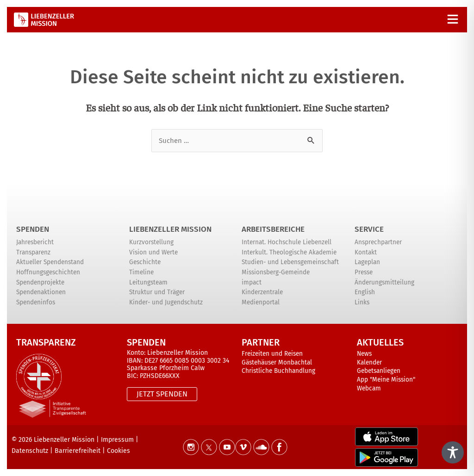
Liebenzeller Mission (170, 229)
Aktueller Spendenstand (50, 262)
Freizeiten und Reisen (272, 354)
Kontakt (366, 252)
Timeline (141, 272)
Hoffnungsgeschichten (48, 272)
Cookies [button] (118, 451)
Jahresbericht (35, 242)
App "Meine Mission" (386, 380)
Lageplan (367, 262)
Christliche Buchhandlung (278, 371)
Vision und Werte (153, 252)
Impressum (117, 440)
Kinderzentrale (262, 292)
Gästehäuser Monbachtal (277, 362)
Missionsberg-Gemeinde (276, 272)
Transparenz (33, 252)
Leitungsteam (148, 282)
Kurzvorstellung (151, 242)
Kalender (369, 362)
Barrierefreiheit (78, 451)
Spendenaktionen (41, 292)
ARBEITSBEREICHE (273, 229)
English (365, 292)
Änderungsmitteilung (384, 282)
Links (362, 302)
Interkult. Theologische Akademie (289, 252)
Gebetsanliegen (379, 371)
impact (252, 282)
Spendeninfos (36, 302)
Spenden (33, 229)
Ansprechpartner (378, 242)
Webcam (369, 388)
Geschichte (145, 262)
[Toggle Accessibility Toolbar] (453, 452)
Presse (364, 272)
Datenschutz (30, 451)
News (364, 354)
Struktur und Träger (157, 292)
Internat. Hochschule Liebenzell (287, 242)
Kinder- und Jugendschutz (166, 302)
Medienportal (261, 302)
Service (369, 229)
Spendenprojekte (40, 282)
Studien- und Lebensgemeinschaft (290, 262)
